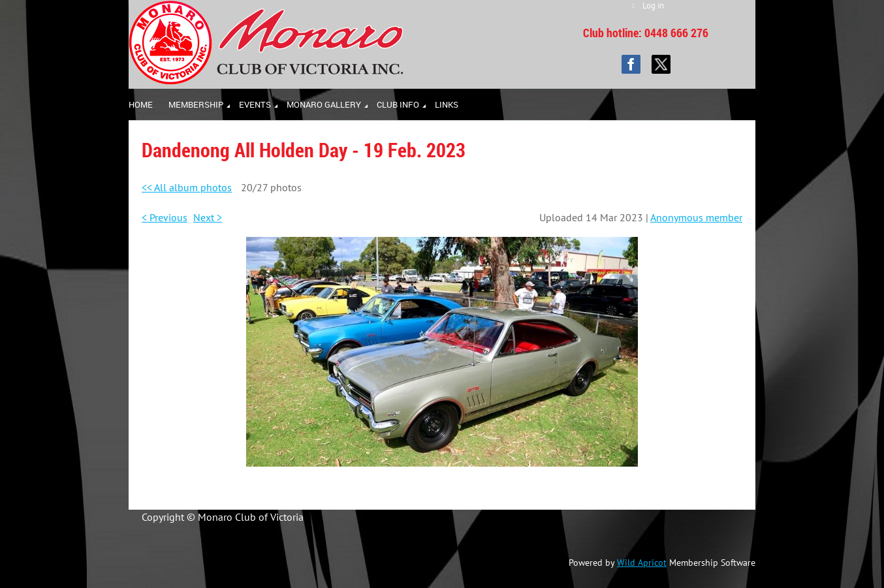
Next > (208, 217)
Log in (653, 6)
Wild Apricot (642, 563)
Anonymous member (696, 217)
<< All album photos (187, 187)
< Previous (165, 217)
